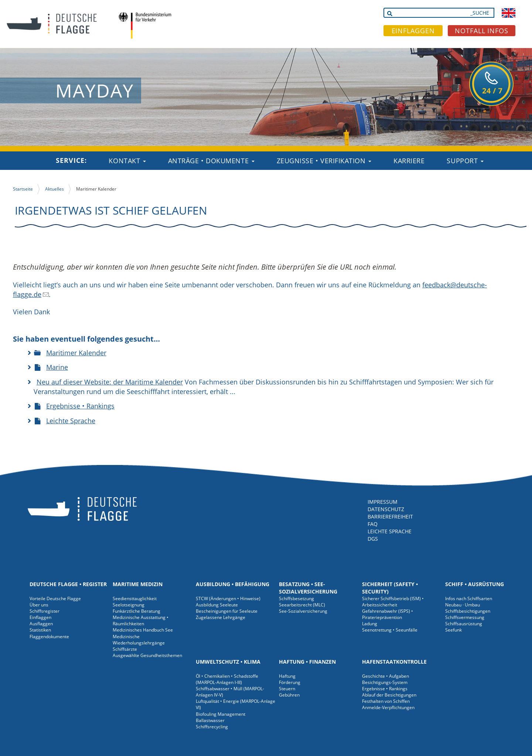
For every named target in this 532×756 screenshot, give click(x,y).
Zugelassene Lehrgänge (221, 617)
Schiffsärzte (125, 649)
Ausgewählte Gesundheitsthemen (147, 655)
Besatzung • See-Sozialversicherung (308, 588)
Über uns (39, 605)
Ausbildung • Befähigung (233, 584)
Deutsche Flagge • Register (68, 584)
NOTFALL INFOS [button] (482, 31)
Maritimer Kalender (76, 353)
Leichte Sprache (71, 421)
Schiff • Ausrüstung (475, 584)
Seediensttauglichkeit (135, 598)
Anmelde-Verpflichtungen (388, 707)
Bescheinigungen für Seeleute (227, 611)
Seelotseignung (129, 605)
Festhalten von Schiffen (386, 701)
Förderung (290, 682)
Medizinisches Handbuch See (143, 630)
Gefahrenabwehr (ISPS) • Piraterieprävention (388, 614)
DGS (373, 539)
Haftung (287, 676)
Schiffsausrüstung (464, 624)
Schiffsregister (45, 611)
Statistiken (40, 630)
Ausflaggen (41, 624)
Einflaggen (40, 617)
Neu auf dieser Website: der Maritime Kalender (110, 382)
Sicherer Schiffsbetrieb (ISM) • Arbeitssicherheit (393, 602)
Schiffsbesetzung (296, 598)
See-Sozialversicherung (303, 611)
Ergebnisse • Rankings (80, 406)
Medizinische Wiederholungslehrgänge (139, 640)
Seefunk (453, 630)
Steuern (287, 689)
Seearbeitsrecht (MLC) (302, 605)
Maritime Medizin (138, 584)
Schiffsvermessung (465, 617)
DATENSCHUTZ (386, 509)
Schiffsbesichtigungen (468, 611)
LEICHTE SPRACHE (390, 531)
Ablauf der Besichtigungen (389, 695)
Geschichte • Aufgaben (386, 676)
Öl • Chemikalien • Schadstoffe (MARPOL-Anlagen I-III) (227, 679)
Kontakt (127, 161)
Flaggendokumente (49, 637)
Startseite (23, 189)
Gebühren (289, 695)
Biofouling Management (221, 714)
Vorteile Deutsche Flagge (55, 598)
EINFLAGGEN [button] (413, 31)
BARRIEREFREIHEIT (390, 516)
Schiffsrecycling (212, 727)
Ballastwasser (210, 720)
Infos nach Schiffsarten (469, 598)
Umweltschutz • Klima (228, 662)
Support (465, 161)
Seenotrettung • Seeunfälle (390, 630)
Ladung (370, 624)
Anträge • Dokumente (211, 161)
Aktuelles (54, 189)
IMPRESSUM (383, 502)
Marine (57, 367)
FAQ (373, 524)
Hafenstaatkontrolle (394, 662)
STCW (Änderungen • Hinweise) (228, 598)
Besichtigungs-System (385, 682)
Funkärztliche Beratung (137, 611)
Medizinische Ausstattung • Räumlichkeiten (141, 620)
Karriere (409, 161)
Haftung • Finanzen (307, 662)
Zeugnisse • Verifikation (324, 161)
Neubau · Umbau (463, 605)
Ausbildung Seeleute (217, 605)
